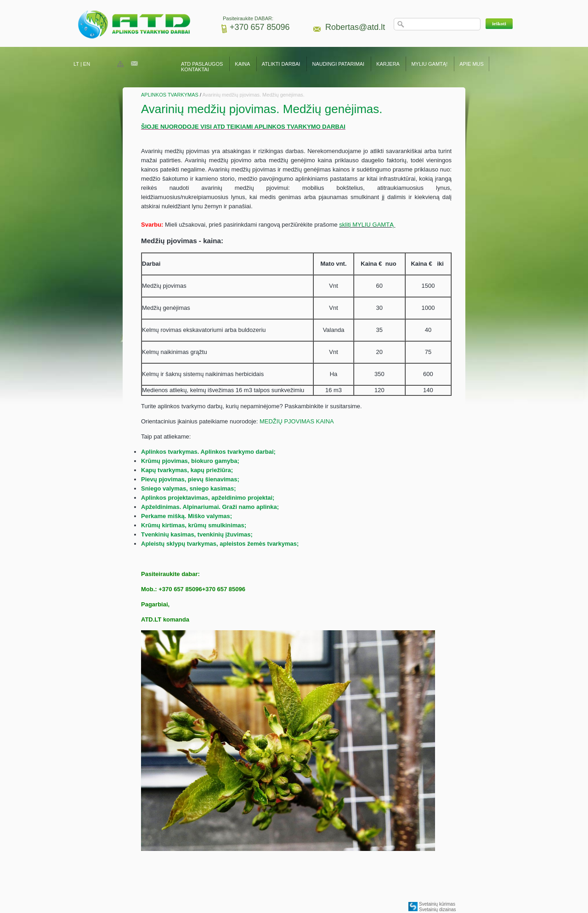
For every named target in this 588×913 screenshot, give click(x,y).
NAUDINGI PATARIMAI (339, 64)
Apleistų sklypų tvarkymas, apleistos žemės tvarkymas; (220, 544)
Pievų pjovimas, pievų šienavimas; (190, 479)
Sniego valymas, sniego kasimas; (189, 488)
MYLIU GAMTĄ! (429, 64)
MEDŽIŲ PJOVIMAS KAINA (297, 421)
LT (76, 64)
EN (87, 64)
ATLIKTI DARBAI (281, 64)
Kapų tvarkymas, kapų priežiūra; (187, 470)
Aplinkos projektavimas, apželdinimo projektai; (208, 498)
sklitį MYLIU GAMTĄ (367, 225)
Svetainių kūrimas (437, 904)
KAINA (242, 64)
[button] (499, 24)
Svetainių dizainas (438, 910)
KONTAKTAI (195, 69)
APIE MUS (472, 64)
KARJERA (388, 64)
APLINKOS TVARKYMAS (170, 95)
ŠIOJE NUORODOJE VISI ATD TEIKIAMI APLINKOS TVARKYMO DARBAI (243, 127)
